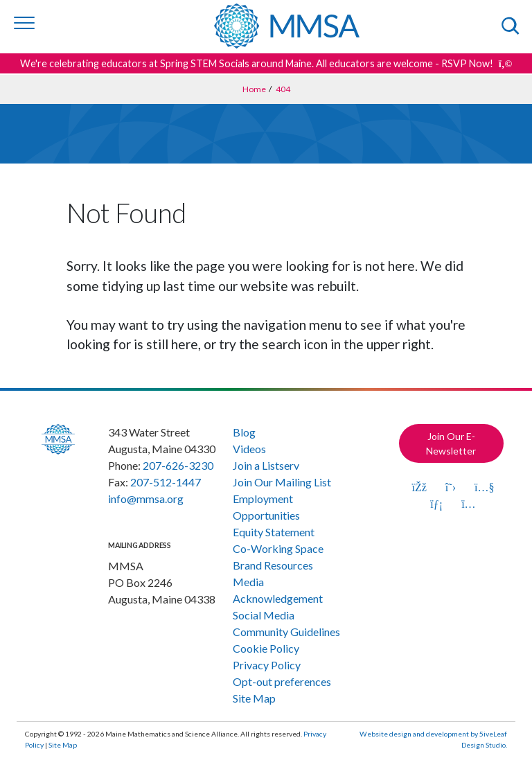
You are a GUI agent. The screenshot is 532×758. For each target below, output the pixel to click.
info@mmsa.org (146, 499)
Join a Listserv (266, 465)
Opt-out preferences (282, 681)
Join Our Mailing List (282, 482)
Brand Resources (273, 565)
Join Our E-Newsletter (451, 443)
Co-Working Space (278, 548)
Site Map (254, 698)
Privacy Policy (267, 665)
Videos (249, 449)
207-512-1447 (166, 482)
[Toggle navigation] (24, 23)
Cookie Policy (266, 648)
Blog (244, 432)
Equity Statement (274, 532)
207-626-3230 (178, 465)
